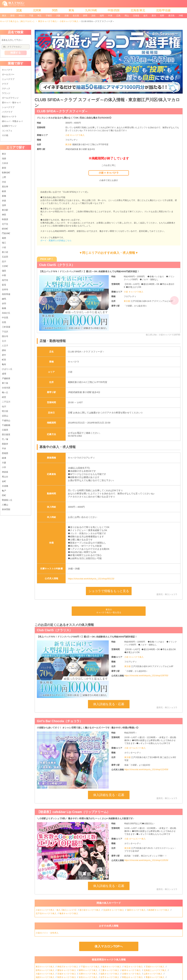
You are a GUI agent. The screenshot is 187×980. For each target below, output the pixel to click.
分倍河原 (6, 388)
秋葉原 (5, 219)
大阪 (58, 16)
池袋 (4, 159)
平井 (4, 449)
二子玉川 (6, 402)
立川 (4, 341)
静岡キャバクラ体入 (88, 970)
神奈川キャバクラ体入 (68, 967)
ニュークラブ (8, 79)
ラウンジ (6, 93)
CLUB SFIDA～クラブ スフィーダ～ (62, 111)
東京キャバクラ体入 (47, 21)
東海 (71, 10)
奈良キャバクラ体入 (88, 977)
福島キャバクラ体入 (110, 974)
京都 (66, 16)
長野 (162, 16)
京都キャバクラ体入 (132, 974)
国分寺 (5, 336)
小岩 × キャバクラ (109, 173)
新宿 (12, 16)
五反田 (5, 257)
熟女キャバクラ (9, 117)
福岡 (102, 16)
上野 (4, 177)
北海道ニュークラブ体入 (155, 970)
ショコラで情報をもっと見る (109, 591)
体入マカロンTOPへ (109, 946)
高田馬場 (6, 294)
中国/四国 (114, 10)
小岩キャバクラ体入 (69, 21)
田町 (4, 495)
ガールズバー (8, 75)
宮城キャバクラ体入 (67, 974)
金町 (4, 481)
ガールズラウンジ (10, 98)
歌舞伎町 (6, 173)
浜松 (93, 16)
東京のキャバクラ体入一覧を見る (109, 611)
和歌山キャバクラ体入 (133, 977)
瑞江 (4, 243)
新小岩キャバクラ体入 (90, 910)
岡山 (127, 16)
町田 (4, 360)
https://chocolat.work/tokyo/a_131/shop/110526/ (146, 860)
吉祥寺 (5, 290)
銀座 (4, 191)
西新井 (5, 444)
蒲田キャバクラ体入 (137, 910)
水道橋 (5, 486)
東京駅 (5, 210)
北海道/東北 (138, 10)
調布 (4, 350)
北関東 (37, 10)
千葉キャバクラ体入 (90, 967)
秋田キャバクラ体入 (67, 977)
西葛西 (5, 453)
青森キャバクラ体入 (155, 977)
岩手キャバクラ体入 (110, 977)
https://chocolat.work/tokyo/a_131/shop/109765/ (146, 676)
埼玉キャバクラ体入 (134, 967)
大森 (4, 463)
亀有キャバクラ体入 (69, 913)
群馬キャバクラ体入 (45, 970)
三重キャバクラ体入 (110, 970)
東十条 (5, 383)
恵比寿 (5, 187)
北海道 (136, 16)
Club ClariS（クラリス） (57, 265)
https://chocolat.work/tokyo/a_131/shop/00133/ (91, 579)
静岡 (85, 16)
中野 (4, 275)
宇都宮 (49, 16)
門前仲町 (6, 233)
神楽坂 (5, 472)
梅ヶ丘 (5, 392)
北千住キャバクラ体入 (46, 913)
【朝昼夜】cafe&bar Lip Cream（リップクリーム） (73, 812)
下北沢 (5, 332)
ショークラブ (8, 107)
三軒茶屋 (6, 327)
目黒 (4, 322)
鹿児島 (171, 16)
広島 (118, 16)
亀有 (4, 364)
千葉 (31, 16)
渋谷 (4, 182)
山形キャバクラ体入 (153, 974)
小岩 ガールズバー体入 (135, 748)
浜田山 (5, 416)
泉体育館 (6, 509)
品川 (4, 261)
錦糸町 (5, 229)
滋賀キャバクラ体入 (45, 977)
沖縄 (181, 16)
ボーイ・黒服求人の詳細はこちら (56, 240)
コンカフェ (7, 131)
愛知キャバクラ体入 (67, 970)
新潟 (154, 16)
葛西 (4, 238)
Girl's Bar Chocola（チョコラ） (60, 721)
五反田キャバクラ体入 (114, 910)
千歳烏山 (6, 421)
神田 (4, 215)
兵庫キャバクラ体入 (88, 974)
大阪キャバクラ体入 (45, 974)
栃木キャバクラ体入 (112, 967)
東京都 (69, 145)
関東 (19, 10)
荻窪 (4, 285)
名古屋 (76, 16)
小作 (4, 467)
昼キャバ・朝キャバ (11, 103)
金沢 (145, 16)
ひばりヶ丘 (7, 369)
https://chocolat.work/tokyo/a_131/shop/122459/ (146, 769)
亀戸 (4, 491)
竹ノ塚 (5, 439)
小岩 (4, 247)
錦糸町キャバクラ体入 (159, 910)
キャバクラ (7, 70)
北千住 (5, 224)
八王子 (5, 346)
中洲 (110, 16)
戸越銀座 (6, 378)
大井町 (5, 266)
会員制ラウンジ (9, 126)
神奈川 (22, 16)
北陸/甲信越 (163, 10)
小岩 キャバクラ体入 (75, 135)
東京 (4, 16)
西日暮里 (6, 435)
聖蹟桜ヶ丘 (7, 500)
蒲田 (4, 271)
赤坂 (4, 201)
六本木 (5, 163)
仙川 (4, 406)
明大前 (5, 411)
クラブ (5, 84)
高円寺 (5, 280)
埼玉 (39, 16)
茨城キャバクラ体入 (155, 967)
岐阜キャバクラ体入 (132, 970)
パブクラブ (7, 112)
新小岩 (5, 252)
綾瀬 (4, 458)
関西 (55, 10)
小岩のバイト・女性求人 (47, 933)
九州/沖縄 (91, 10)
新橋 (4, 196)
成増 (4, 374)
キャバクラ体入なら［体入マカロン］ (18, 21)
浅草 (4, 205)
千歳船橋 (6, 425)
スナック (6, 89)
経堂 (4, 397)
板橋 (4, 308)
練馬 (4, 299)
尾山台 (5, 477)
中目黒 (5, 318)
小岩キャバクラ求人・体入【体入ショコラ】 (56, 910)
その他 (5, 135)
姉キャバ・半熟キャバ (12, 121)
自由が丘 (6, 313)
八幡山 (5, 505)
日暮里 (5, 430)
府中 (4, 355)
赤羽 (4, 304)
